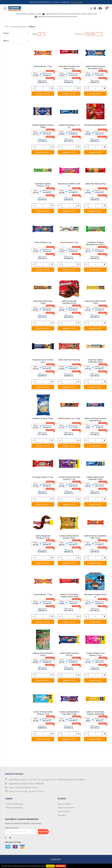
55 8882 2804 (39, 784)
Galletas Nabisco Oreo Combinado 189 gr (95, 478)
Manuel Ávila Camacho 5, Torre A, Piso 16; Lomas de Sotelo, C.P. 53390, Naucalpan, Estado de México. (47, 780)
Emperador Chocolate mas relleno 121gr (69, 67)
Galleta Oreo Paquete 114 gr (69, 126)
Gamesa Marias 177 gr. (43, 67)
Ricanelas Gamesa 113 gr (43, 477)
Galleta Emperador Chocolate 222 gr (43, 537)
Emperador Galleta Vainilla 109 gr (95, 302)
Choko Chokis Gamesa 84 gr (69, 360)
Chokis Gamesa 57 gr (43, 243)
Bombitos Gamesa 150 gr (43, 419)
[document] (56, 866)
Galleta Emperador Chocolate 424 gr (69, 302)
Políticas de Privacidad (14, 808)
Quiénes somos (63, 812)
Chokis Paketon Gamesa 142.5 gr (69, 654)
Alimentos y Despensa (19, 27)
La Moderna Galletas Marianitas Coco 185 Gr (95, 243)
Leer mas (50, 866)
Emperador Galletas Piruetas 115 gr (43, 185)
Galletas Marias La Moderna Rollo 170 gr (95, 537)
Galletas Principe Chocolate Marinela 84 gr (95, 419)
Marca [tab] (6, 41)
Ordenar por (79, 34)
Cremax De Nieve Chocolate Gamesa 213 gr (69, 478)
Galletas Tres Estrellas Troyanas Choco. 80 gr (69, 596)
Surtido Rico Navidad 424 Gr (95, 125)
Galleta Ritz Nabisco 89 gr (95, 184)
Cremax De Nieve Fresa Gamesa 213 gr (95, 654)
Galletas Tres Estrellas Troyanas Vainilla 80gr (95, 713)
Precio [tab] (6, 33)
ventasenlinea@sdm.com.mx (26, 788)
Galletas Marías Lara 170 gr (69, 419)
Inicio (7, 27)
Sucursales (62, 815)
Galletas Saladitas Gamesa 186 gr (43, 126)
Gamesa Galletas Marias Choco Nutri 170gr (69, 713)
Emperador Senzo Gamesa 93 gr (43, 361)
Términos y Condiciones (14, 804)
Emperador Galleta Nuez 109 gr (43, 302)
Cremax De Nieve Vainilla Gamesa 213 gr (43, 713)
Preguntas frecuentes (66, 808)
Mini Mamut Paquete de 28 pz (95, 596)
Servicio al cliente (64, 804)
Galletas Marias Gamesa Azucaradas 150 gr (95, 67)
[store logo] (15, 8)
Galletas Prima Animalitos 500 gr (43, 654)
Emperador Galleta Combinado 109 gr (95, 361)
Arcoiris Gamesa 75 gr (69, 243)
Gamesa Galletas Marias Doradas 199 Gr (69, 537)
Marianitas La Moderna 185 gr (69, 185)
